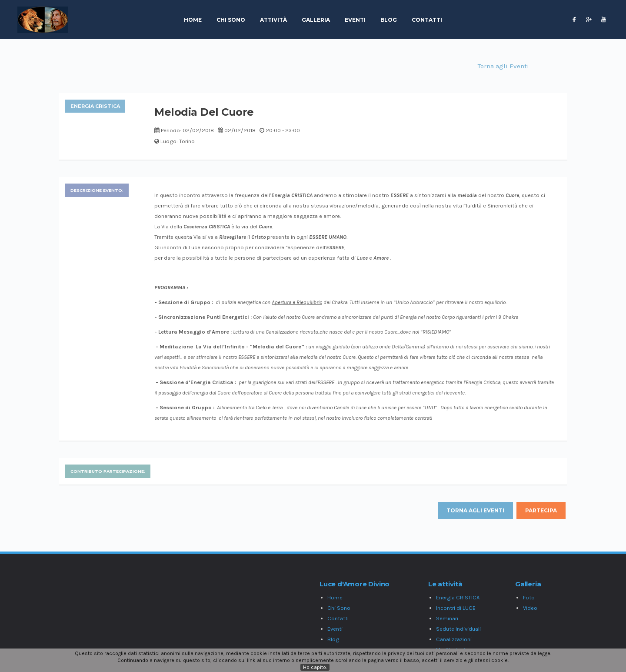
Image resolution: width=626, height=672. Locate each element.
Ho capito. (315, 667)
